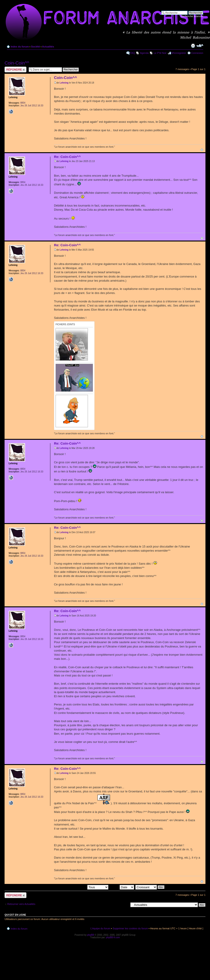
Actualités (48, 47)
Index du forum (20, 47)
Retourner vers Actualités (21, 904)
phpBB (91, 935)
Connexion (197, 53)
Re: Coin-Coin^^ (67, 157)
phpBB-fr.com (113, 937)
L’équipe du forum (100, 928)
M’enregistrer (179, 53)
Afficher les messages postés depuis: (77, 887)
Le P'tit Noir (160, 53)
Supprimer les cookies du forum (130, 928)
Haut (202, 150)
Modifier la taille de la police (200, 46)
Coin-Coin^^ (17, 63)
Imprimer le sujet (193, 46)
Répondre (15, 69)
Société (35, 47)
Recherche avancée (192, 16)
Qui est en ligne (15, 915)
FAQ (133, 53)
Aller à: (125, 905)
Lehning (64, 83)
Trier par (122, 887)
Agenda (144, 53)
